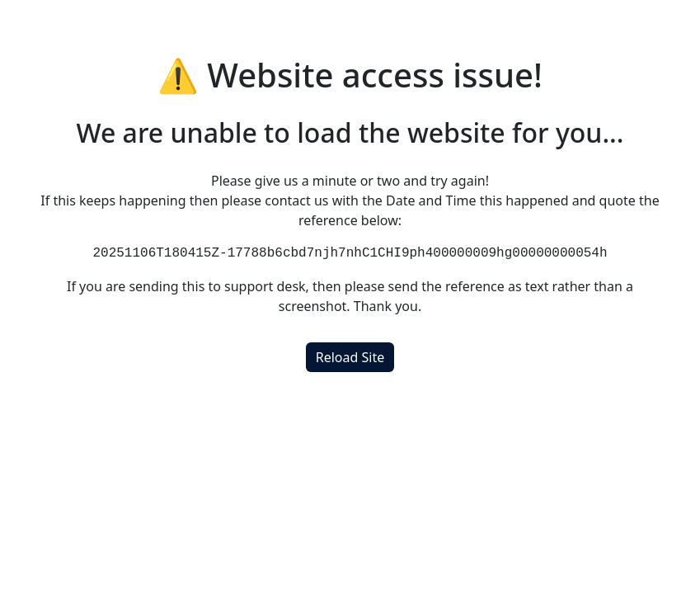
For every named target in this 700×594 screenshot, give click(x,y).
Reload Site (350, 357)
